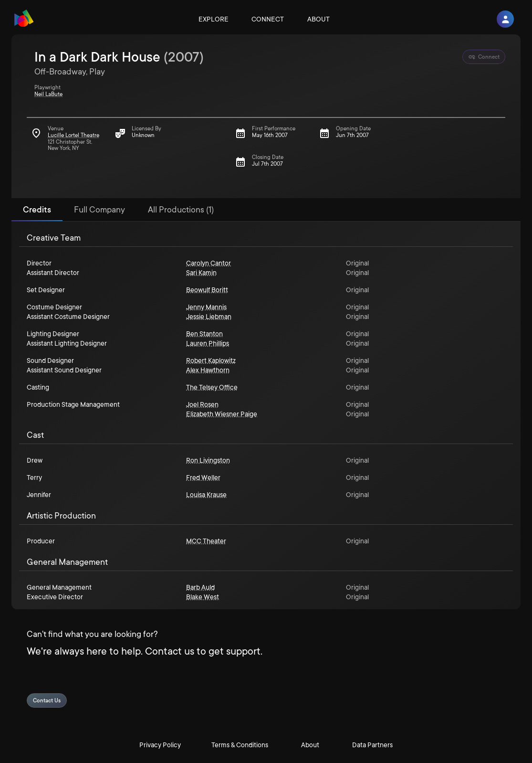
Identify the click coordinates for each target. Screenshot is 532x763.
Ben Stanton (204, 334)
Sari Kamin (201, 273)
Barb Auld (200, 587)
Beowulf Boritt (207, 290)
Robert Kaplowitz (211, 360)
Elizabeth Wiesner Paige (222, 414)
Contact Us (47, 701)
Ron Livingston (208, 460)
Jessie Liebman (209, 317)
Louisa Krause (206, 495)
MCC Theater (206, 541)
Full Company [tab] (99, 210)
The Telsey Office (212, 387)
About (318, 19)
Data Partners (372, 745)
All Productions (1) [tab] (181, 210)
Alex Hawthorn (208, 370)
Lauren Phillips (208, 343)
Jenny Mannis (206, 307)
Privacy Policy (160, 745)
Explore (214, 19)
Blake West (203, 597)
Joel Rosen (202, 404)
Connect (268, 19)
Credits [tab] (37, 210)
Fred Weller (203, 477)
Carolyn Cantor (209, 263)
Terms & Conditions (240, 745)
